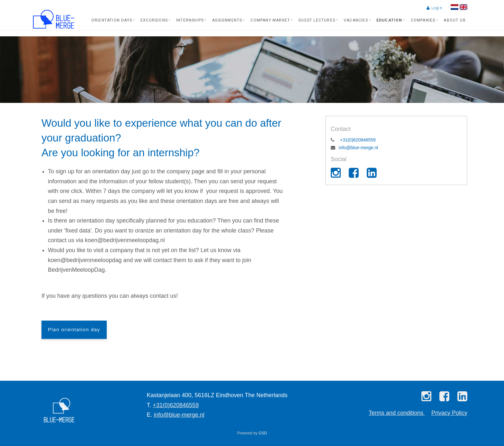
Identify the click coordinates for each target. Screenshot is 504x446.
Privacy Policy (449, 413)
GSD (263, 433)
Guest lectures (317, 20)
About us (455, 20)
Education (389, 20)
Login (434, 8)
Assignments (227, 20)
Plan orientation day (74, 329)
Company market (270, 20)
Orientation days (112, 20)
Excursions (154, 20)
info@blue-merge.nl (358, 148)
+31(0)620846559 (357, 140)
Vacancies (356, 20)
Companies (423, 20)
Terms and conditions (397, 413)
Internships (190, 20)
